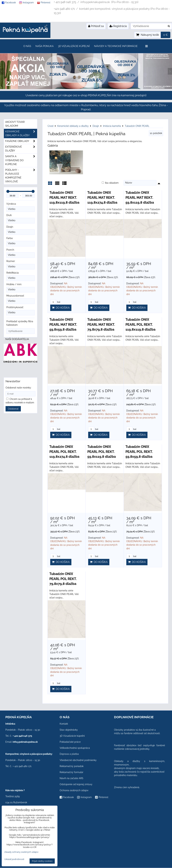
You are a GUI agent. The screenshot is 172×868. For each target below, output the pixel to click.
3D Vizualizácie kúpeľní (74, 46)
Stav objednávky (69, 730)
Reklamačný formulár (71, 772)
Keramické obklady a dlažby (21, 134)
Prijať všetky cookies (42, 861)
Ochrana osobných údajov (74, 790)
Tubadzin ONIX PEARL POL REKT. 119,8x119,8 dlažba (140, 324)
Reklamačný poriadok (72, 766)
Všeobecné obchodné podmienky (78, 760)
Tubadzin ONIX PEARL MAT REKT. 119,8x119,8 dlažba (64, 198)
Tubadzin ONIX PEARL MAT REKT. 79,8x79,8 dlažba (101, 324)
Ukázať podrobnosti (14, 859)
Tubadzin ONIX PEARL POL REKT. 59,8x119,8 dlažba (102, 452)
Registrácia (118, 26)
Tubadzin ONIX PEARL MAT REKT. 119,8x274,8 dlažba (102, 198)
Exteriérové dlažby (21, 149)
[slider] (8, 191)
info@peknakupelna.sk (25, 742)
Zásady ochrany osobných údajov (21, 852)
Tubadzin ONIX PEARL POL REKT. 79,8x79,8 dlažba (63, 579)
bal (55, 302)
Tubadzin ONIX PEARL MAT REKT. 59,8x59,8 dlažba (63, 324)
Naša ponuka (45, 46)
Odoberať (13, 409)
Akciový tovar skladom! (15, 124)
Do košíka (61, 308)
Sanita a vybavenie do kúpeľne (21, 160)
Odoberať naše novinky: (18, 388)
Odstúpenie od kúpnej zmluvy (76, 784)
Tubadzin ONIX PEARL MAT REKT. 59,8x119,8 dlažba (140, 198)
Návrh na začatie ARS (71, 778)
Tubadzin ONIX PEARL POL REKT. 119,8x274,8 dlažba (64, 452)
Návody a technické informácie (116, 46)
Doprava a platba (69, 754)
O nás (27, 46)
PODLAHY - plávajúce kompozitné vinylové (21, 176)
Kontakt (64, 724)
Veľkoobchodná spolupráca (75, 748)
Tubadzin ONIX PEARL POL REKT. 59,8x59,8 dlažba (139, 452)
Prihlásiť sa (96, 26)
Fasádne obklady (21, 141)
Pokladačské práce (70, 742)
